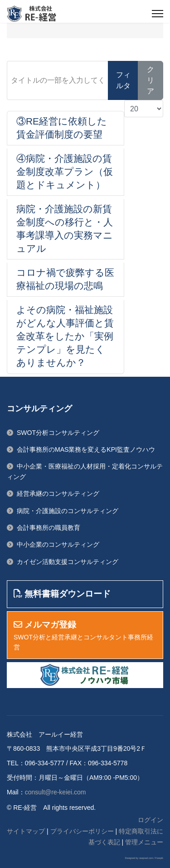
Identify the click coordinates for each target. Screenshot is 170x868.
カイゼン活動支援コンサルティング (68, 562)
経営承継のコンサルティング (58, 494)
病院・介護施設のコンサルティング (68, 511)
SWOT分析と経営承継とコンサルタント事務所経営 (83, 636)
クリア (151, 80)
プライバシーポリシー (82, 831)
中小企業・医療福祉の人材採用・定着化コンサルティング (85, 471)
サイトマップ (26, 831)
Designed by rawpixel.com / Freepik (144, 858)
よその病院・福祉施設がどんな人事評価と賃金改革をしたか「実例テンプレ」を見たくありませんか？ (65, 336)
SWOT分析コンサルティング (58, 433)
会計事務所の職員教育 (49, 528)
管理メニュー (144, 842)
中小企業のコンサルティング (58, 544)
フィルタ (123, 80)
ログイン (151, 820)
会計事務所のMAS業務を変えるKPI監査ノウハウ (86, 449)
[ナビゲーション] (158, 14)
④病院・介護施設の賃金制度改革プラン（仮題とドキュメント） (65, 172)
